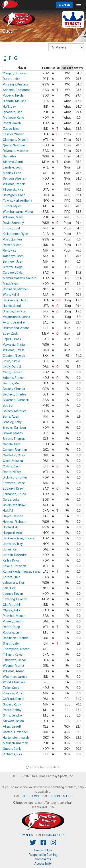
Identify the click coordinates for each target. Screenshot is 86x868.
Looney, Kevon (13, 594)
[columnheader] (22, 68)
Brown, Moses (13, 433)
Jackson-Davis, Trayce (19, 538)
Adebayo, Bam (13, 256)
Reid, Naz (9, 250)
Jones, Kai (10, 549)
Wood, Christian (14, 682)
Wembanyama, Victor (18, 212)
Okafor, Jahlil (12, 605)
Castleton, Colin (14, 455)
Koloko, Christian (14, 566)
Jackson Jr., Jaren (16, 300)
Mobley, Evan (12, 173)
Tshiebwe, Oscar (14, 660)
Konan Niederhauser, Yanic (22, 572)
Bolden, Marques (15, 411)
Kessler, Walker (13, 134)
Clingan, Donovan (15, 73)
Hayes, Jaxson (13, 516)
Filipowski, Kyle (13, 190)
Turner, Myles (12, 206)
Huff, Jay (9, 107)
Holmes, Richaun (15, 522)
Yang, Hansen (13, 372)
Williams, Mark (13, 217)
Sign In (64, 5)
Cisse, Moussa (13, 461)
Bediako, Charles (15, 394)
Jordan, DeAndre (15, 555)
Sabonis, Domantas (17, 90)
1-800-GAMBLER (32, 796)
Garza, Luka (11, 500)
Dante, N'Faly (12, 472)
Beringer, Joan (13, 262)
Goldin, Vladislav (14, 505)
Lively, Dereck (12, 367)
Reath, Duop (11, 627)
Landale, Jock (12, 167)
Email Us (27, 835)
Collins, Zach (12, 466)
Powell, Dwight (13, 621)
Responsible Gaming (43, 855)
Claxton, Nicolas (14, 356)
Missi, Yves (11, 284)
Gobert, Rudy (12, 704)
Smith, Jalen (12, 643)
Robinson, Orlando (16, 638)
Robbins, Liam (13, 632)
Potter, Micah (12, 245)
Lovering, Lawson (15, 599)
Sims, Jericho (12, 715)
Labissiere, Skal (14, 583)
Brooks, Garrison (14, 428)
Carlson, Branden (15, 450)
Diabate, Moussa (15, 101)
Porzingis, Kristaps (16, 84)
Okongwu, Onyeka (16, 140)
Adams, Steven (14, 378)
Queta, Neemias (14, 145)
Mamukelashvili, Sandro (20, 278)
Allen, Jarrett (12, 727)
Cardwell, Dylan (14, 273)
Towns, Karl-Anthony (17, 201)
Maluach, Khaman (15, 743)
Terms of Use (43, 850)
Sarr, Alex (10, 156)
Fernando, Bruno (14, 494)
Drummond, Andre (16, 328)
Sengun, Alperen (15, 178)
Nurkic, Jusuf (12, 306)
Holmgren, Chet (14, 195)
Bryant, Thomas (14, 439)
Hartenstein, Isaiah (16, 738)
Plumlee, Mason (14, 616)
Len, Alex (9, 588)
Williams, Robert (14, 184)
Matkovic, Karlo (13, 118)
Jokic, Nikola (11, 361)
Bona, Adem (12, 417)
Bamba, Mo (11, 383)
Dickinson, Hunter (15, 477)
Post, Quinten (12, 239)
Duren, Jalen (12, 79)
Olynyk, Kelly (11, 610)
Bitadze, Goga (13, 267)
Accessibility (43, 864)
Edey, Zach (10, 333)
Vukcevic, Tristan (15, 345)
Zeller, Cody (11, 688)
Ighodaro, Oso (13, 112)
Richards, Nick (13, 754)
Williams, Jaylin (13, 350)
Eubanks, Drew (13, 488)
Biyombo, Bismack (16, 400)
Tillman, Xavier (13, 655)
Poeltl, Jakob (12, 123)
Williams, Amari (14, 671)
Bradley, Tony (12, 422)
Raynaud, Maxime (15, 151)
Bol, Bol (8, 405)
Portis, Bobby (12, 710)
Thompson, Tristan (16, 649)
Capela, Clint (12, 444)
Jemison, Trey (13, 544)
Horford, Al (10, 527)
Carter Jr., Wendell (16, 732)
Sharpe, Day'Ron (14, 311)
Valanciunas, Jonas (16, 317)
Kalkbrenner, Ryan (15, 234)
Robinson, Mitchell (16, 289)
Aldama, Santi (13, 162)
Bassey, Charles (14, 389)
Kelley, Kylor (11, 560)
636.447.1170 (56, 835)
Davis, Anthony (13, 223)
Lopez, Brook (12, 339)
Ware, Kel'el (11, 295)
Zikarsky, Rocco (14, 693)
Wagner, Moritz (13, 666)
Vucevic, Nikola (13, 95)
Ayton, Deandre (14, 322)
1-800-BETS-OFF (59, 796)
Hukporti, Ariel (13, 533)
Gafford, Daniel (13, 699)
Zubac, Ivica (11, 129)
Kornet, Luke (12, 577)
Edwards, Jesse (14, 483)
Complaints (43, 859)
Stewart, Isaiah (13, 721)
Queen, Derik (12, 749)
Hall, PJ (8, 511)
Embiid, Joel (11, 228)
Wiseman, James (15, 677)
